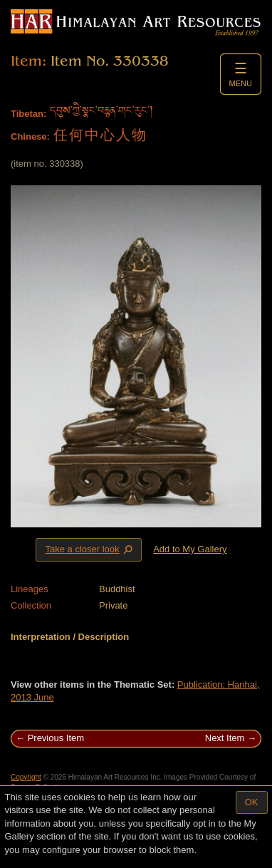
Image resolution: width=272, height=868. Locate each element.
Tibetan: (28, 114)
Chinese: (30, 136)
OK (252, 802)
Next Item (225, 738)
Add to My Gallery (190, 549)
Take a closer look (90, 549)
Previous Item (56, 738)
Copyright (26, 777)
